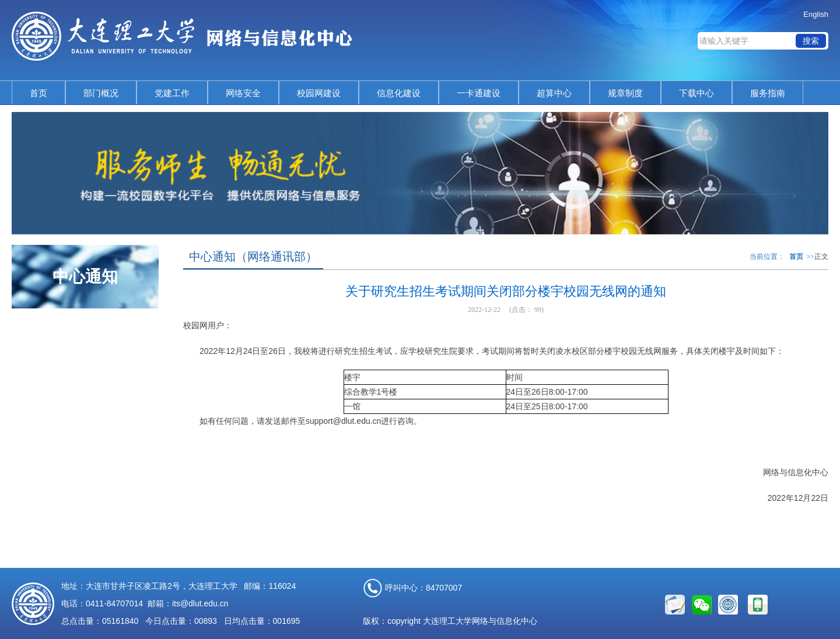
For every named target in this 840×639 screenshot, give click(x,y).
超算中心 (554, 93)
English (816, 14)
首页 (38, 93)
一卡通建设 (479, 93)
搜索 (811, 41)
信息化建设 (399, 93)
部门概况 (101, 93)
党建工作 (172, 93)
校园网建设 (319, 93)
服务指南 (768, 93)
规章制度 (625, 93)
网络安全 (243, 93)
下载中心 (696, 93)
